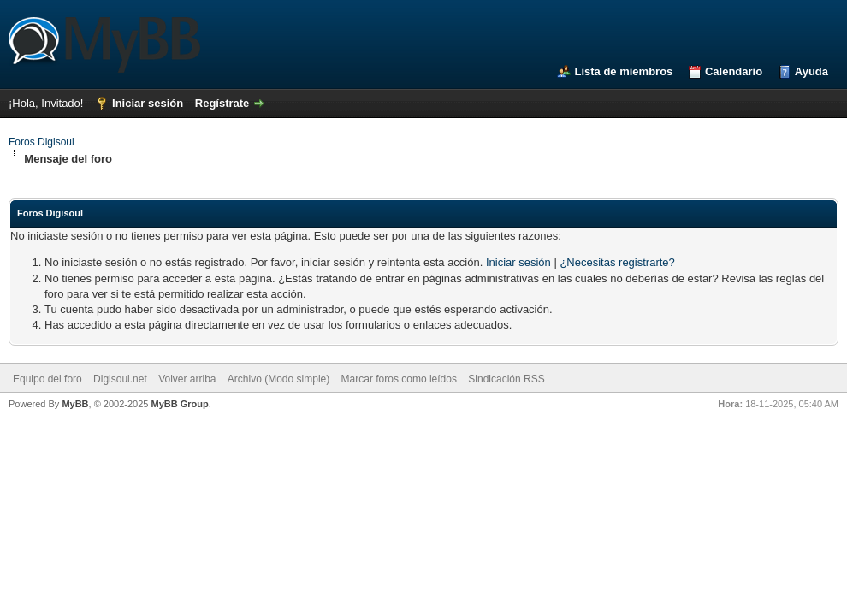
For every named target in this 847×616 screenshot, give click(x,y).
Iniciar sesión (148, 103)
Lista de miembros (623, 71)
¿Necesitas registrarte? (617, 262)
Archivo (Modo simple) (278, 379)
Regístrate (222, 103)
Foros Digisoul (41, 142)
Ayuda (811, 71)
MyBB (75, 404)
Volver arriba (187, 379)
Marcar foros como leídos (399, 379)
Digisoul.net (120, 379)
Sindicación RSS (506, 379)
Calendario (734, 71)
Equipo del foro (47, 379)
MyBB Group (179, 404)
